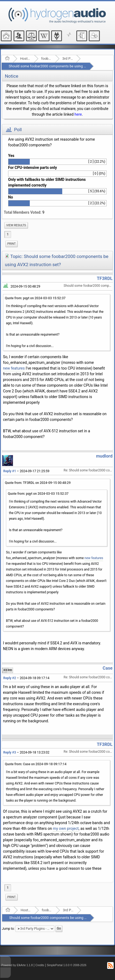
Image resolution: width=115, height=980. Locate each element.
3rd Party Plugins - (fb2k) (68, 59)
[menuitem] (16, 225)
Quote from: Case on (36, 764)
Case (108, 668)
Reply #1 (10, 471)
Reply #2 (10, 678)
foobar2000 (46, 59)
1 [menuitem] (8, 234)
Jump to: (8, 929)
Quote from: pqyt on (35, 298)
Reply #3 (10, 752)
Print (11, 244)
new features (14, 368)
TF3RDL (105, 278)
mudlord (104, 456)
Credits (40, 965)
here (78, 114)
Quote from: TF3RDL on (38, 483)
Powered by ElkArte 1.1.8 (17, 965)
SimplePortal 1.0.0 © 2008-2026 (67, 965)
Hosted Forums (25, 59)
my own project (66, 828)
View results (16, 225)
